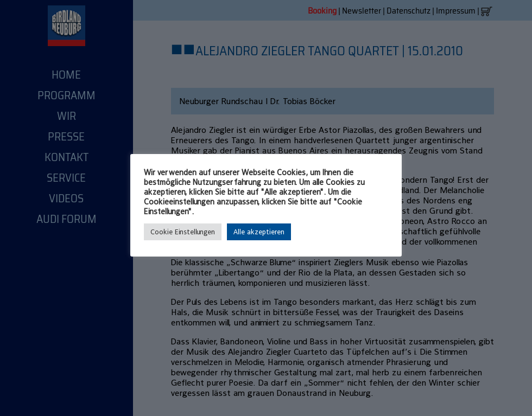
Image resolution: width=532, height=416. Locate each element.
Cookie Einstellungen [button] (183, 232)
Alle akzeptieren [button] (259, 232)
